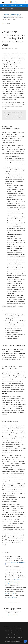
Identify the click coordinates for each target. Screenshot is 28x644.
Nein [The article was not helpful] (15, 615)
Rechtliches (6, 627)
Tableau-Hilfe (6, 14)
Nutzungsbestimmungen (15, 627)
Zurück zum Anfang (14, 603)
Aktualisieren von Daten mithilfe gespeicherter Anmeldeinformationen (14, 582)
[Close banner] (26, 6)
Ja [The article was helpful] (10, 615)
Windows (7, 594)
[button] (3, 2)
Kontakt (17, 631)
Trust (12, 631)
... (21, 14)
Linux (13, 594)
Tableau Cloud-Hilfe (15, 14)
